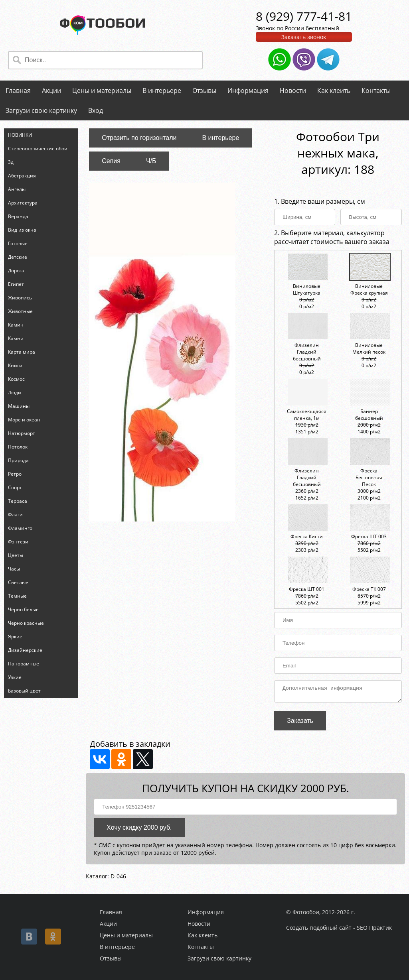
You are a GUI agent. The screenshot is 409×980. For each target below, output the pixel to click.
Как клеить (334, 91)
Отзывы (204, 91)
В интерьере (162, 91)
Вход (96, 110)
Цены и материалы (102, 91)
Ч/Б (151, 161)
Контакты (376, 91)
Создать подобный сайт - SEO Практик (339, 928)
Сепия (111, 161)
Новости (293, 91)
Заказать (300, 723)
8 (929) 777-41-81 (304, 16)
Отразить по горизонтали (139, 138)
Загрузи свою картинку (41, 110)
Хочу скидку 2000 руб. (139, 830)
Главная (18, 91)
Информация (248, 91)
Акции (51, 91)
